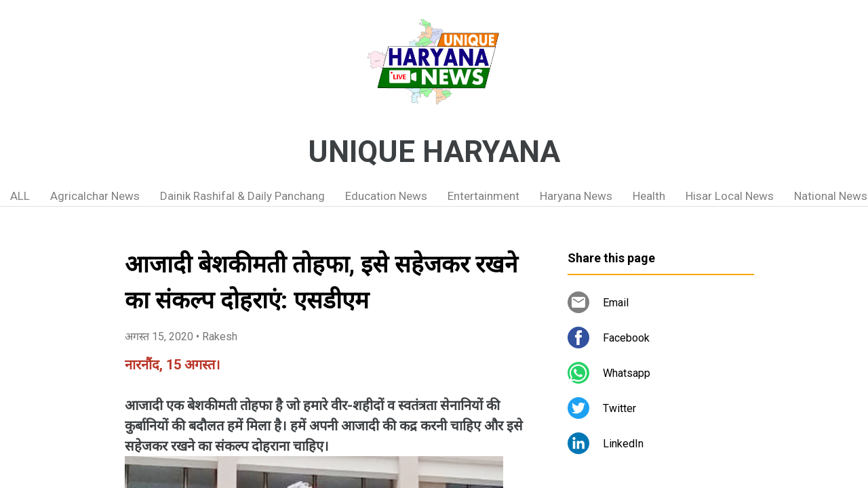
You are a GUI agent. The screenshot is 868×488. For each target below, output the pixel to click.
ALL (20, 196)
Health (649, 196)
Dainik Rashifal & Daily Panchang (242, 196)
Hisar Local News (730, 196)
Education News (386, 196)
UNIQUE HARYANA (434, 152)
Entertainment (484, 196)
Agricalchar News (95, 196)
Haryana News (576, 196)
